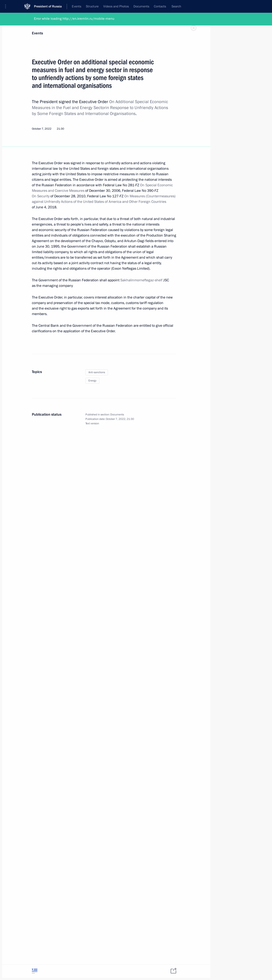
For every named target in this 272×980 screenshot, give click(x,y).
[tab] (35, 971)
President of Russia (48, 6)
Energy (92, 381)
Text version (92, 423)
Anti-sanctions (97, 372)
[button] (7, 6)
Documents (117, 415)
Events (37, 33)
